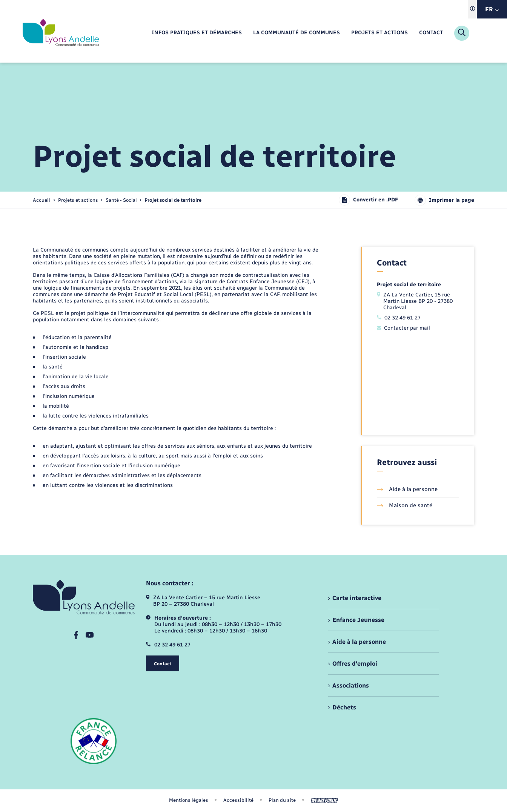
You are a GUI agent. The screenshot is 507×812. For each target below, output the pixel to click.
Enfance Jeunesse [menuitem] (358, 620)
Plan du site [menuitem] (282, 800)
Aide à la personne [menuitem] (359, 642)
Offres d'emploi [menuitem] (355, 664)
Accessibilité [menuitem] (238, 800)
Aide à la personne (407, 489)
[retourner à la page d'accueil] (61, 33)
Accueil (41, 200)
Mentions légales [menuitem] (189, 800)
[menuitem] (197, 33)
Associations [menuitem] (351, 685)
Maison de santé (405, 505)
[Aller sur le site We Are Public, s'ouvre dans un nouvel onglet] (324, 800)
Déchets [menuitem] (344, 707)
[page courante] (173, 200)
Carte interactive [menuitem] (357, 598)
